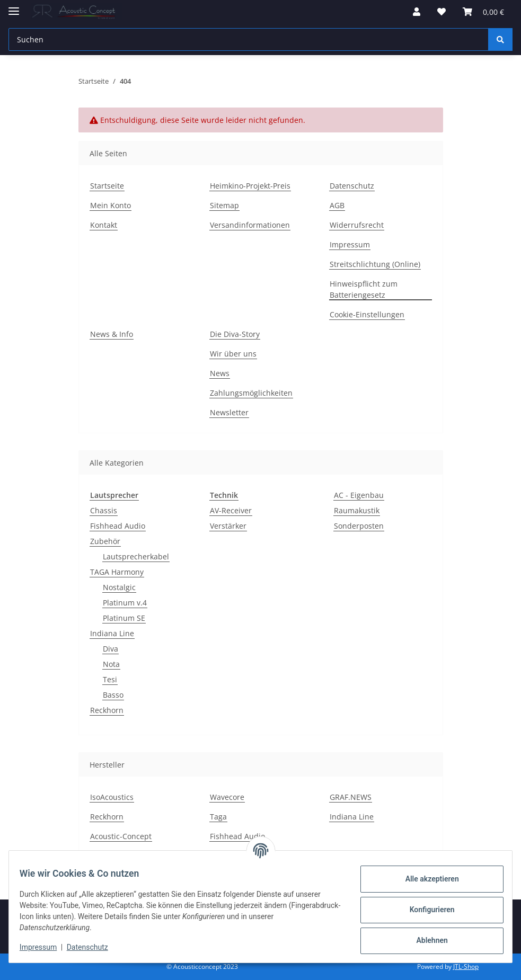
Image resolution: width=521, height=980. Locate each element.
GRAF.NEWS (351, 797)
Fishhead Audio (118, 526)
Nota (111, 664)
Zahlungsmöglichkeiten (251, 393)
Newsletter (229, 412)
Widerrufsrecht (357, 225)
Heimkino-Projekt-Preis (250, 186)
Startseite (107, 186)
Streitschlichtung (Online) (375, 264)
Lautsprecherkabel (136, 556)
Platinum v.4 (125, 603)
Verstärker (228, 526)
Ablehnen (425, 940)
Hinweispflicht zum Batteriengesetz (364, 289)
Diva (111, 649)
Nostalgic (119, 587)
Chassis (104, 510)
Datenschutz (94, 947)
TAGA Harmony (117, 572)
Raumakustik (357, 510)
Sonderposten (359, 526)
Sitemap (224, 205)
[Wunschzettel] (441, 12)
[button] (417, 12)
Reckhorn (107, 710)
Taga (218, 817)
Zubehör (105, 541)
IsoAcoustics (112, 797)
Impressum (45, 947)
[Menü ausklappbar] (14, 7)
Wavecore (227, 797)
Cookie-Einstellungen (367, 314)
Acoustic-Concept (121, 836)
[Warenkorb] (483, 12)
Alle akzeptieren (425, 879)
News (220, 373)
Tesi (110, 679)
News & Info (112, 334)
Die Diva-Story (235, 334)
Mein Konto (111, 205)
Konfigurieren (425, 910)
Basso (113, 695)
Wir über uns (233, 354)
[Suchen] (249, 39)
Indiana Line (112, 633)
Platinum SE (124, 618)
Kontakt (104, 225)
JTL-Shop (466, 966)
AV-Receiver (231, 510)
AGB (337, 205)
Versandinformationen (250, 225)
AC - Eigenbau (359, 495)
